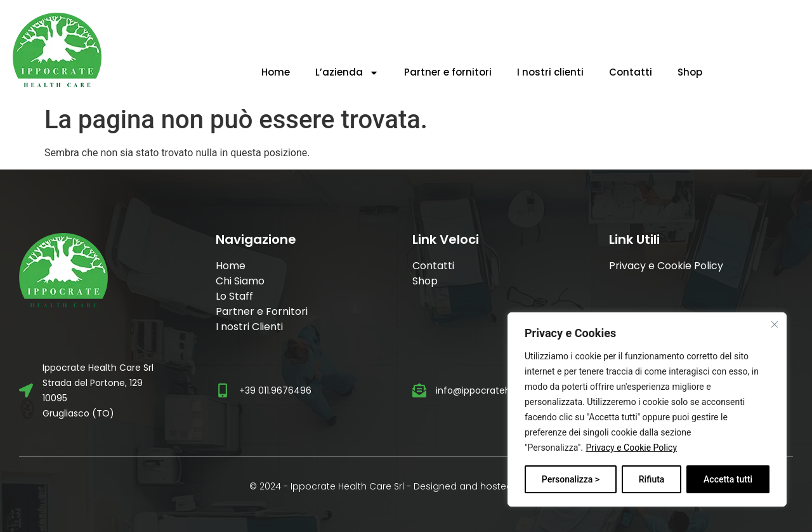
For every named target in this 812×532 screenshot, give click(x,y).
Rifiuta (652, 479)
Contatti (631, 72)
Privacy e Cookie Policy (631, 448)
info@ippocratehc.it (480, 390)
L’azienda (347, 73)
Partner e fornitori (448, 72)
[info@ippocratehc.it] (419, 390)
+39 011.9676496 (275, 390)
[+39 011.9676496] (223, 390)
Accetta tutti (728, 479)
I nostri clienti (550, 72)
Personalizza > (571, 479)
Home (276, 72)
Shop (690, 72)
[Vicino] (775, 324)
